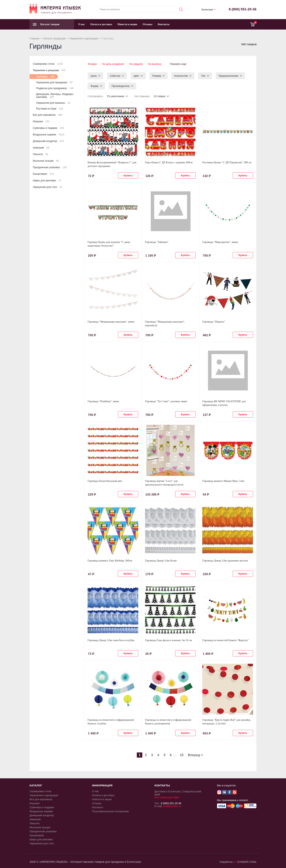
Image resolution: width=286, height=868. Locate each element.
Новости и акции (127, 24)
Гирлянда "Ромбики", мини (103, 401)
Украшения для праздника (54, 82)
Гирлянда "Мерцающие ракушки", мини (111, 321)
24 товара (160, 96)
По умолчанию (116, 96)
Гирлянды (45, 77)
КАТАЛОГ (36, 785)
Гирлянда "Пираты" (214, 321)
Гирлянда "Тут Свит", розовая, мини (166, 401)
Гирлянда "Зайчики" (157, 242)
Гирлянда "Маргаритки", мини (220, 242)
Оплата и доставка (101, 24)
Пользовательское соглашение (111, 811)
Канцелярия (43, 174)
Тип (203, 75)
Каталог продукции (54, 38)
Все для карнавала (48, 115)
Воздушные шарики (49, 134)
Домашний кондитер (48, 141)
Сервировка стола (48, 64)
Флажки (92, 64)
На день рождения (113, 64)
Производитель (121, 86)
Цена (94, 75)
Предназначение (228, 75)
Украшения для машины (53, 103)
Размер (157, 75)
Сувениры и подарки (48, 128)
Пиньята (40, 154)
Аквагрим (41, 148)
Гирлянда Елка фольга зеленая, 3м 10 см (168, 640)
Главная (34, 38)
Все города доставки (167, 797)
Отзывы (147, 24)
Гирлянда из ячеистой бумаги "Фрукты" (225, 640)
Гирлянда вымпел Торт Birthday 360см (110, 560)
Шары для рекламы (47, 180)
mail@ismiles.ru (172, 806)
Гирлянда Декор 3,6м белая (161, 560)
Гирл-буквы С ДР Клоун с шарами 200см (169, 162)
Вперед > (195, 755)
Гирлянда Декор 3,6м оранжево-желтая (225, 560)
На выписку (155, 64)
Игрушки (41, 121)
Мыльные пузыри (46, 161)
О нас (82, 24)
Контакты (164, 24)
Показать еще (179, 64)
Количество (181, 75)
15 (182, 755)
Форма (94, 86)
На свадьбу (136, 64)
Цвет (136, 75)
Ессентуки (207, 10)
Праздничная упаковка (50, 167)
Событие (115, 75)
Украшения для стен (48, 187)
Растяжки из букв (50, 109)
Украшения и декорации (84, 38)
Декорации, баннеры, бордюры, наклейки (55, 95)
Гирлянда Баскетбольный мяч (105, 481)
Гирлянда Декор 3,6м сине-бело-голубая (111, 640)
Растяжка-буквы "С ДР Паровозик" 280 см (227, 162)
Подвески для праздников (55, 88)
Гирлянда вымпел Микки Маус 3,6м (223, 481)
